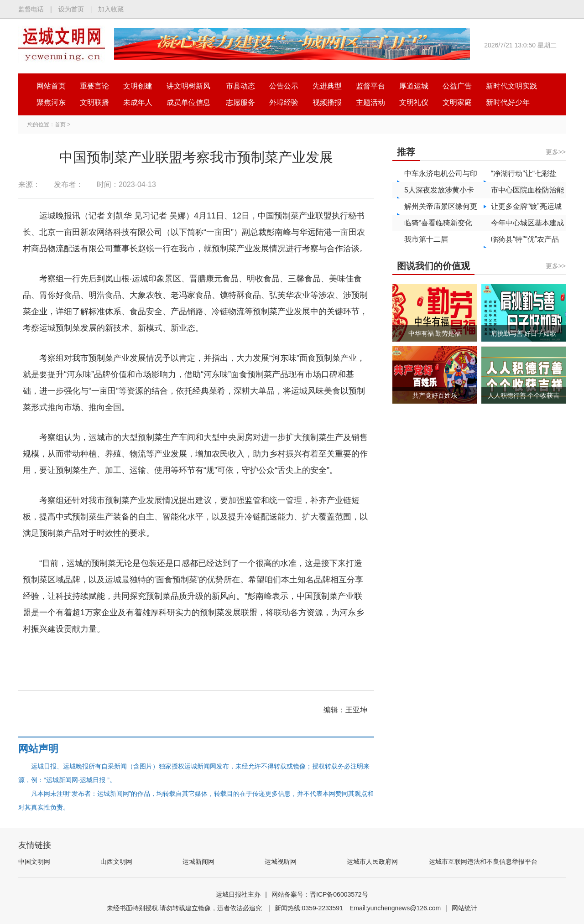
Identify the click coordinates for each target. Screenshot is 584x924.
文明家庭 (457, 102)
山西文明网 (116, 862)
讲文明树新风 (188, 86)
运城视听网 (281, 862)
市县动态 (240, 86)
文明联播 (94, 102)
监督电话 (31, 9)
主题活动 (370, 102)
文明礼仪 (414, 102)
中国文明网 (34, 862)
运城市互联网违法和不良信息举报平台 (483, 862)
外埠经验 (284, 102)
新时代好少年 (508, 102)
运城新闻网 (198, 862)
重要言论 (94, 86)
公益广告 (457, 86)
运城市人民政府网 (372, 862)
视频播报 (327, 102)
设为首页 (71, 9)
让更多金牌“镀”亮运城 (526, 206)
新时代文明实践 (511, 86)
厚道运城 (414, 86)
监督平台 (370, 86)
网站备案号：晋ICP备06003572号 (320, 894)
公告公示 (284, 86)
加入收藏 (111, 9)
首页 (60, 125)
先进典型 (327, 86)
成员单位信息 (188, 102)
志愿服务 (240, 102)
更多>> (556, 152)
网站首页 (51, 86)
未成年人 (138, 102)
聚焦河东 (51, 102)
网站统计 (464, 908)
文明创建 (138, 86)
